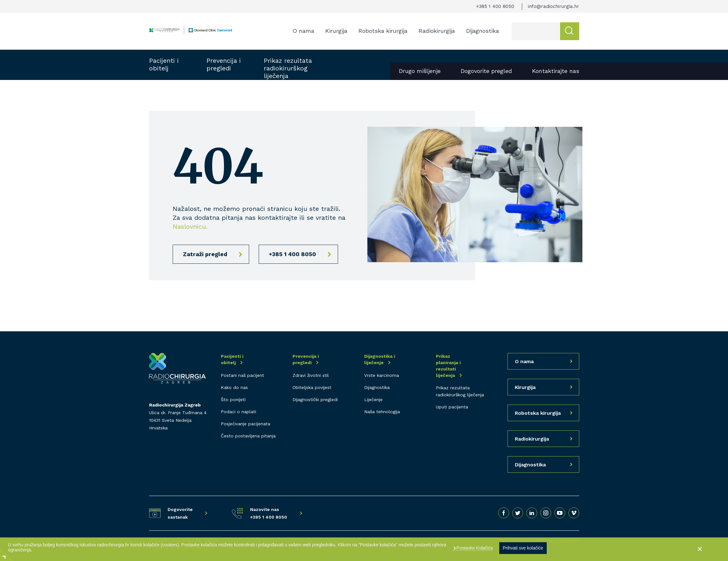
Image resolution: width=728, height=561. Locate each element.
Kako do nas (234, 387)
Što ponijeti (233, 399)
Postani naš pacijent (242, 375)
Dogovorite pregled (486, 71)
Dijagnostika (483, 31)
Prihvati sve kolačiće (523, 548)
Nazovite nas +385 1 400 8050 (269, 513)
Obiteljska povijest (312, 387)
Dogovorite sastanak (180, 513)
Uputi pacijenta (452, 407)
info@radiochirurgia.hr (554, 6)
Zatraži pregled (205, 254)
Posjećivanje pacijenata (245, 424)
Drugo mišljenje (420, 71)
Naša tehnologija (382, 412)
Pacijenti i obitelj (164, 64)
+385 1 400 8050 (495, 6)
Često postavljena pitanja (248, 436)
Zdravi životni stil (311, 375)
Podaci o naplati (238, 412)
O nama (303, 31)
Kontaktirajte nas (556, 71)
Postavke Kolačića (474, 548)
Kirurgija (336, 31)
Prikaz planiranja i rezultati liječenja (448, 366)
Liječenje (373, 399)
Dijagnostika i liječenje (380, 359)
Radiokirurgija (437, 31)
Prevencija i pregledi (224, 64)
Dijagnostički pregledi (315, 399)
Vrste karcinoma (382, 375)
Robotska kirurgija (383, 31)
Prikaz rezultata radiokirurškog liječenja (288, 68)
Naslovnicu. (190, 227)
